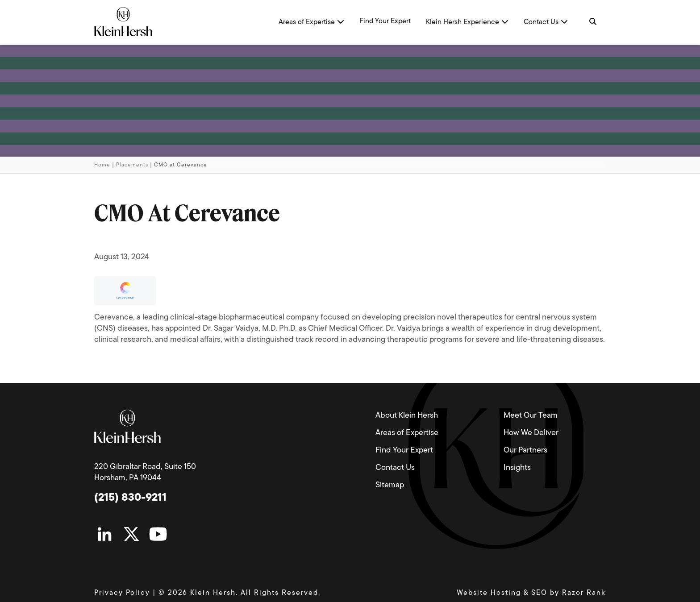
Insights (517, 468)
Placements (132, 165)
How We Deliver (531, 433)
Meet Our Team (531, 416)
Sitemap (390, 485)
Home (102, 165)
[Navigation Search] (592, 22)
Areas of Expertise (407, 433)
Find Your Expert (404, 450)
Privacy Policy (122, 593)
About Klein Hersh (407, 416)
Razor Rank (584, 593)
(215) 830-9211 (130, 498)
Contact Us (395, 468)
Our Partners (525, 450)
